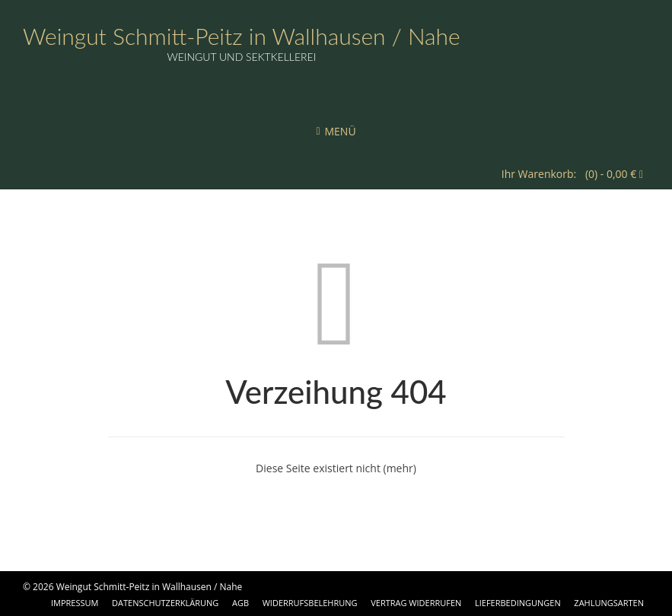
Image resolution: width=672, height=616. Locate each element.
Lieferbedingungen (518, 603)
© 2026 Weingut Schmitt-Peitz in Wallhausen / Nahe (132, 587)
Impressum (75, 603)
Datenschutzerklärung (165, 603)
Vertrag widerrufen (416, 603)
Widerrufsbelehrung (310, 603)
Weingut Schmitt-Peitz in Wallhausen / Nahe (242, 36)
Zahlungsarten (609, 603)
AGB (240, 603)
